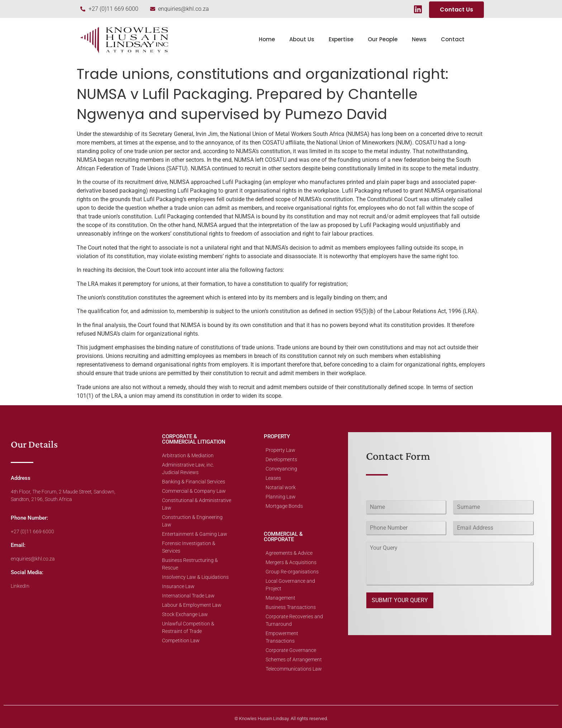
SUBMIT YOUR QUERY (400, 600)
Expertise (341, 39)
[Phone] (406, 528)
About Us (302, 39)
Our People (383, 39)
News (419, 39)
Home (267, 39)
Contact (453, 39)
